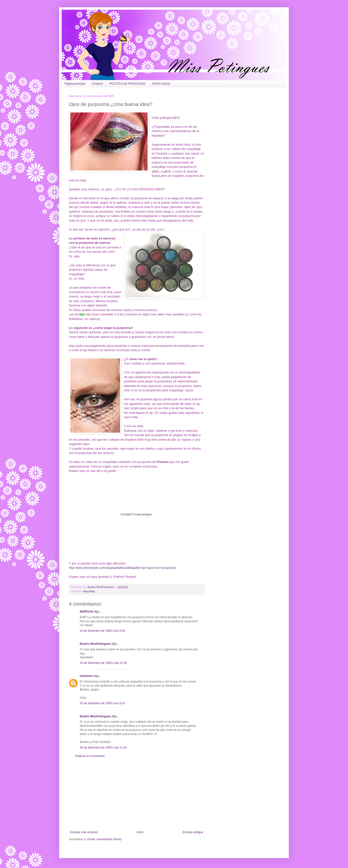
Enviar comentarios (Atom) (104, 839)
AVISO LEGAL (161, 84)
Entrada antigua (193, 832)
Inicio (140, 832)
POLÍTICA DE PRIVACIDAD (127, 84)
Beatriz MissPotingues (101, 587)
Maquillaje (89, 591)
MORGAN (86, 612)
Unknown (86, 676)
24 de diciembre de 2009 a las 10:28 (103, 663)
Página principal (75, 84)
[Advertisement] (137, 794)
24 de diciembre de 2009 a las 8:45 (102, 631)
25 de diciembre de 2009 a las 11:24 (103, 748)
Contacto (97, 84)
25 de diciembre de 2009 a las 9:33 (102, 703)
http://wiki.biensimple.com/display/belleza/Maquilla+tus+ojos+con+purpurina (122, 568)
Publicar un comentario (90, 756)
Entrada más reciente (84, 832)
